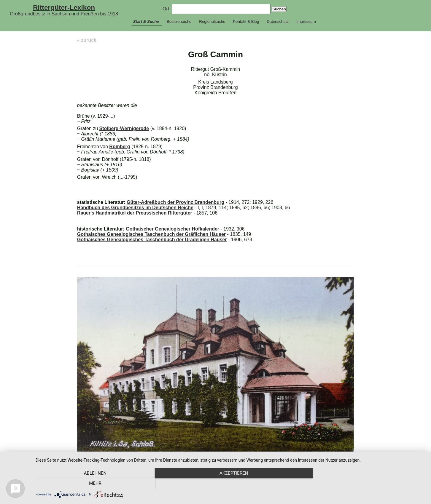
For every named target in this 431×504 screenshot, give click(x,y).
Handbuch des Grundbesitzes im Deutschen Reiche (135, 208)
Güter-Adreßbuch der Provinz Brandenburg (175, 202)
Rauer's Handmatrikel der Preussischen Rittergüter (135, 213)
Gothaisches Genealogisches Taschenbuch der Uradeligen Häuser (152, 240)
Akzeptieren (230, 484)
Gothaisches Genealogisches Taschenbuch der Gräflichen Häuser (151, 234)
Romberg (120, 147)
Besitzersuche (179, 21)
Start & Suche (146, 21)
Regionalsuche (212, 21)
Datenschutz (278, 21)
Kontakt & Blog (246, 21)
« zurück (87, 40)
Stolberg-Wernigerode (124, 128)
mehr (367, 484)
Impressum (306, 21)
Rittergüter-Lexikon (64, 7)
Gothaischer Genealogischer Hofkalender (172, 229)
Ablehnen (94, 484)
